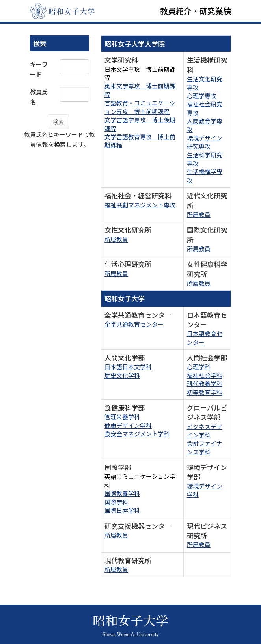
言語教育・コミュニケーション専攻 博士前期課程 (140, 107)
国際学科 (116, 502)
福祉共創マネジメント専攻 (140, 205)
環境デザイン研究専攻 (205, 142)
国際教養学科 (122, 493)
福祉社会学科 (205, 375)
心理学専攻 (202, 96)
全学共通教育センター (134, 324)
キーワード (39, 69)
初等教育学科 (205, 392)
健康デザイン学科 (128, 425)
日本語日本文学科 (128, 367)
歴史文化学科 (122, 375)
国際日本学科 (122, 510)
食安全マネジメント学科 (137, 434)
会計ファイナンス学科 (205, 447)
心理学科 (199, 367)
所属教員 (199, 214)
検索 (58, 122)
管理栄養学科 (122, 417)
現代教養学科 (205, 384)
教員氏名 (39, 97)
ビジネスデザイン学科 (205, 431)
